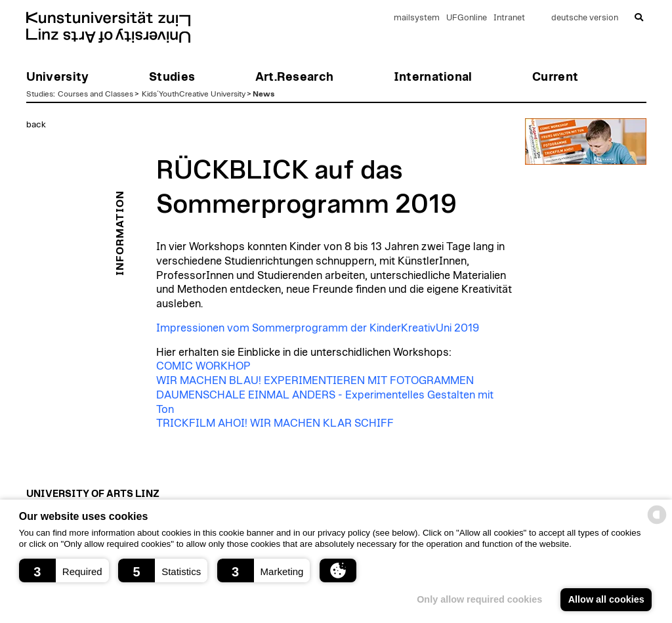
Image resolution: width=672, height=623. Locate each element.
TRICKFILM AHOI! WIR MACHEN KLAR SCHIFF (275, 423)
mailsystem (417, 18)
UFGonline (467, 18)
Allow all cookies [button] (606, 599)
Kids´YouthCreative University (194, 94)
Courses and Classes (95, 94)
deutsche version (585, 18)
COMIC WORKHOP (203, 366)
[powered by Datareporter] (657, 523)
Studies (40, 94)
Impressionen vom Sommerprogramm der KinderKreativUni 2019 (318, 328)
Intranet (509, 18)
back (36, 125)
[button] (64, 570)
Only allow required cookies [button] (479, 599)
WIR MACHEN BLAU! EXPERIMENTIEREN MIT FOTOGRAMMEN (315, 381)
